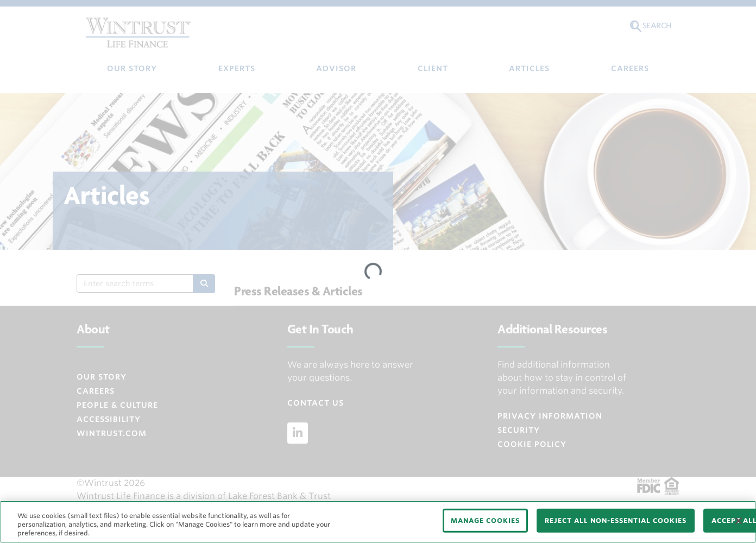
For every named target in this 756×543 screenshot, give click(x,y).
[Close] (739, 521)
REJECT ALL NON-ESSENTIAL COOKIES (616, 520)
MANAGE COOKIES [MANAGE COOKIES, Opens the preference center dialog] (485, 520)
